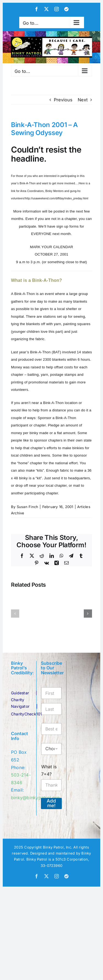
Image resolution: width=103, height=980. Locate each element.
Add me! (51, 803)
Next (83, 100)
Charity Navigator (20, 703)
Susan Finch (28, 507)
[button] (15, 614)
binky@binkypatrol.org (35, 798)
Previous (63, 100)
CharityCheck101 (27, 714)
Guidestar (20, 693)
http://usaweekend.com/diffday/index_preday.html (57, 198)
